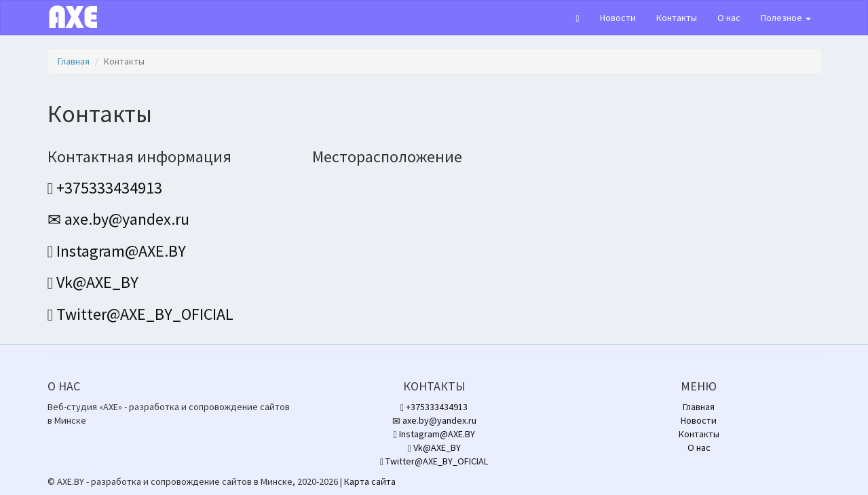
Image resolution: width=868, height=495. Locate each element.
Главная (74, 61)
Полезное (786, 18)
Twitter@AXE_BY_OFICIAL (141, 314)
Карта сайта (370, 481)
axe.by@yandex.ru (118, 219)
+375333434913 (105, 188)
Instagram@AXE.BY (117, 251)
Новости (618, 18)
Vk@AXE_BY (93, 282)
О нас (729, 18)
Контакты (677, 18)
